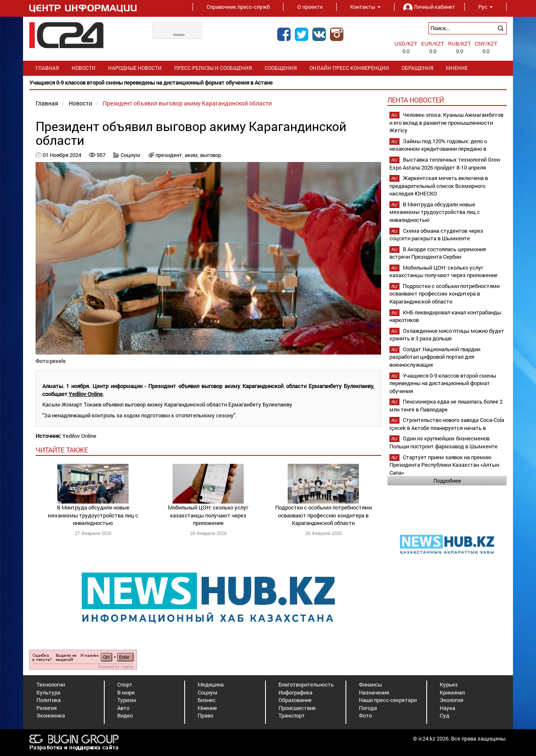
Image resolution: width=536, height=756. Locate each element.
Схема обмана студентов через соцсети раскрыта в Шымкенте (436, 235)
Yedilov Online (86, 394)
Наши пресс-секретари (388, 700)
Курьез (449, 684)
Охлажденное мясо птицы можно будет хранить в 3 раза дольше (447, 335)
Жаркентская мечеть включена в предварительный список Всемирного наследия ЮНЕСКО (439, 186)
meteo (179, 35)
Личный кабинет (429, 7)
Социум (130, 155)
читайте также (62, 450)
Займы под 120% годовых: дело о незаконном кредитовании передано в (438, 145)
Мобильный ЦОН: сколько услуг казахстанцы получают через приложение (208, 515)
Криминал (452, 692)
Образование (295, 700)
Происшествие (297, 708)
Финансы (370, 684)
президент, (170, 155)
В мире (126, 692)
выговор (211, 155)
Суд (445, 715)
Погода (368, 708)
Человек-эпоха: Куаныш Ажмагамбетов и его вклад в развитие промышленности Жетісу (446, 122)
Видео (125, 715)
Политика (49, 700)
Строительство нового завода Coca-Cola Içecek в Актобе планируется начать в (447, 424)
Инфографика (295, 692)
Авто (123, 708)
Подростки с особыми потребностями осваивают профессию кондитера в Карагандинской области (323, 515)
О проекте (310, 7)
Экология (451, 700)
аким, (192, 155)
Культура (48, 692)
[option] (268, 83)
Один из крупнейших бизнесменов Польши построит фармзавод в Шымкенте (443, 442)
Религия (46, 708)
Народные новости (135, 68)
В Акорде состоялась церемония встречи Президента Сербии (438, 253)
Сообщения (281, 68)
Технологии (51, 684)
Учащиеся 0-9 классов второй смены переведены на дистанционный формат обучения (443, 383)
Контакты (365, 7)
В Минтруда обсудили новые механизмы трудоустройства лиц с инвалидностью (93, 515)
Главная (47, 68)
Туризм (127, 700)
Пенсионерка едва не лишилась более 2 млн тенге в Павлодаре (446, 405)
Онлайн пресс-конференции (349, 68)
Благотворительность (306, 684)
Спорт (125, 684)
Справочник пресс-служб (238, 7)
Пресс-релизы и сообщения (213, 68)
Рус (486, 7)
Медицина (211, 684)
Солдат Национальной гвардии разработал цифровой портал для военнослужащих (435, 357)
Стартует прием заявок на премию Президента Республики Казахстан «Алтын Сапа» (444, 465)
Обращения (417, 68)
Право (205, 715)
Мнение (457, 68)
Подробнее (447, 481)
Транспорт (292, 715)
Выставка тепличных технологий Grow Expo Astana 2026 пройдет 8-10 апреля (445, 163)
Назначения (374, 692)
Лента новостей (416, 100)
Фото (365, 715)
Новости (84, 68)
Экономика (51, 715)
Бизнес (207, 700)
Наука (447, 708)
